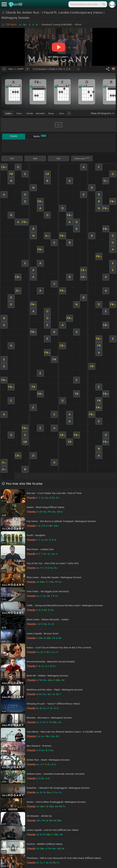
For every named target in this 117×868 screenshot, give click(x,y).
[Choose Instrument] (69, 113)
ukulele (30, 113)
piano (19, 113)
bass (62, 113)
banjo (51, 113)
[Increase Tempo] (27, 69)
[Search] (104, 4)
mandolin (40, 113)
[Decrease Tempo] (4, 69)
